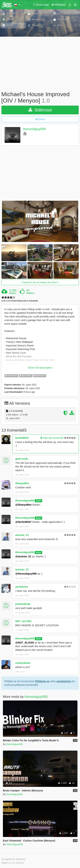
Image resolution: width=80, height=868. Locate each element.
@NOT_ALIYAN (25, 643)
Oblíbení (30, 293)
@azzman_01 (23, 556)
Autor (39, 501)
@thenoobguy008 (26, 574)
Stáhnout (40, 110)
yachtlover (22, 587)
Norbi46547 (22, 438)
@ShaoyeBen (23, 505)
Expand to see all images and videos (40, 282)
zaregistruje (64, 681)
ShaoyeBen (22, 483)
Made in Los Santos (13, 863)
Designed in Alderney (14, 859)
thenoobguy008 (34, 129)
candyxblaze (23, 663)
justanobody (23, 604)
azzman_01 (22, 535)
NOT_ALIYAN (23, 621)
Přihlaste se (42, 681)
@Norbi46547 (23, 522)
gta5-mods (22, 459)
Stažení (13, 293)
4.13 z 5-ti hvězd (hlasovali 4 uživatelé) (20, 301)
